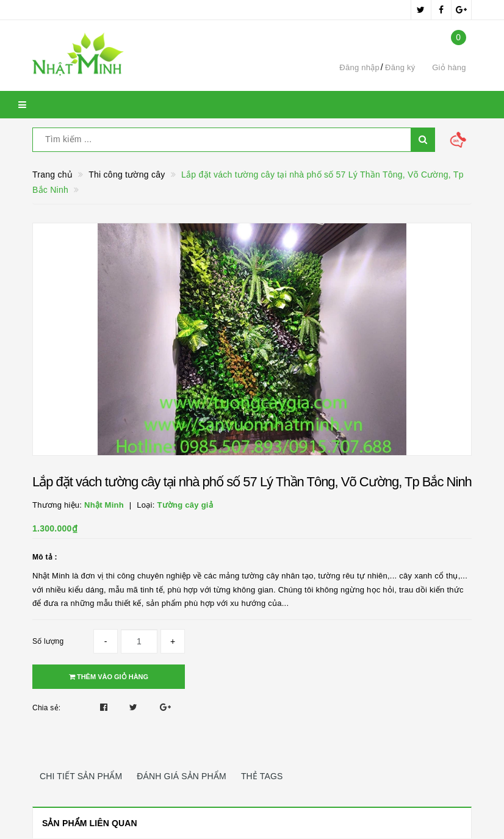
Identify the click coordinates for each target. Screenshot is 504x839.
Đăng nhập (359, 67)
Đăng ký (400, 67)
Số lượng (48, 641)
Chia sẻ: (46, 708)
